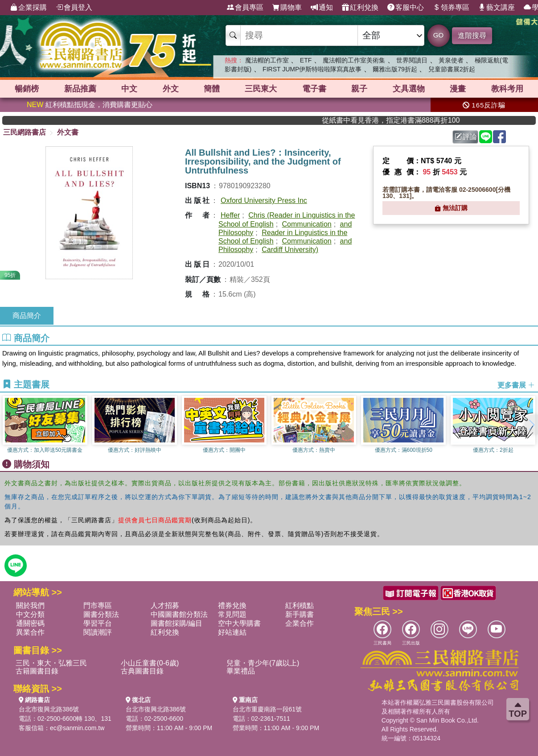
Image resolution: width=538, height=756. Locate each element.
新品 (80, 89)
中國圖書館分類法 (179, 614)
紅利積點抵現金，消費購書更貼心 (90, 105)
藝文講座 (497, 8)
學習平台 (98, 623)
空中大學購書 (239, 623)
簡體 (212, 89)
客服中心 (406, 8)
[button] (531, 425)
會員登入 (74, 8)
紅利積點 (300, 605)
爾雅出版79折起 (395, 69)
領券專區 (451, 8)
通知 (322, 8)
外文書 (68, 132)
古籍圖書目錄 (37, 671)
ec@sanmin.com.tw (77, 728)
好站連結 (232, 632)
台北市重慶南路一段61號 (267, 709)
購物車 (287, 8)
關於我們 (30, 605)
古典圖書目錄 (142, 671)
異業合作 (30, 632)
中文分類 (30, 614)
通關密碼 (30, 623)
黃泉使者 (451, 60)
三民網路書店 (25, 132)
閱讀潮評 (98, 632)
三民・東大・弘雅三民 (51, 663)
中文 (129, 89)
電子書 (314, 89)
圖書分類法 (101, 614)
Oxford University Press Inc (264, 200)
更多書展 (516, 385)
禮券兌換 (232, 605)
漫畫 (458, 89)
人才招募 (165, 605)
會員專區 (245, 8)
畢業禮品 (241, 671)
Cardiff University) (290, 250)
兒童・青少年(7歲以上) (263, 663)
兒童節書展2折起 (452, 69)
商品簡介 (27, 316)
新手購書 (300, 614)
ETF (306, 60)
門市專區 (98, 605)
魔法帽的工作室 (267, 60)
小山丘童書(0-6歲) (150, 663)
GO (438, 35)
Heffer (230, 215)
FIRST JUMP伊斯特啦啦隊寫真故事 (312, 69)
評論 (466, 137)
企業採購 (29, 8)
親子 (359, 89)
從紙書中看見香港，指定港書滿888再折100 (408, 120)
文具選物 (409, 89)
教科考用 (507, 89)
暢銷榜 (27, 89)
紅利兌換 (360, 8)
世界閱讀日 (412, 60)
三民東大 (261, 89)
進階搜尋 (472, 35)
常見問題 (232, 614)
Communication (307, 224)
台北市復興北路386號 (49, 709)
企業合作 (300, 623)
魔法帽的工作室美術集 (354, 60)
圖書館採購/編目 (177, 623)
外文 (171, 89)
